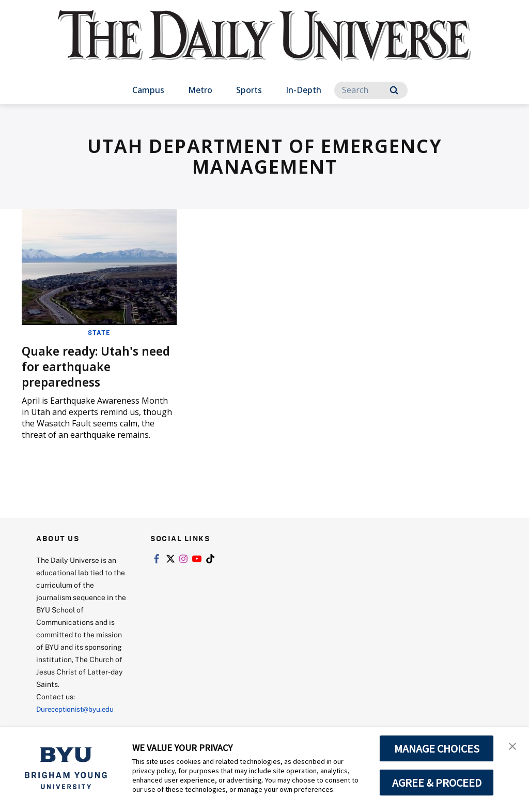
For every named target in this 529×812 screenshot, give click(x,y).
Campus (148, 90)
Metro (200, 90)
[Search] (371, 90)
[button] (512, 746)
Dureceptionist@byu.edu (78, 708)
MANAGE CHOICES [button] (437, 748)
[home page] (264, 46)
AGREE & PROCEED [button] (437, 783)
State (99, 332)
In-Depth (304, 90)
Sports (249, 90)
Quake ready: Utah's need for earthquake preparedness (85, 366)
